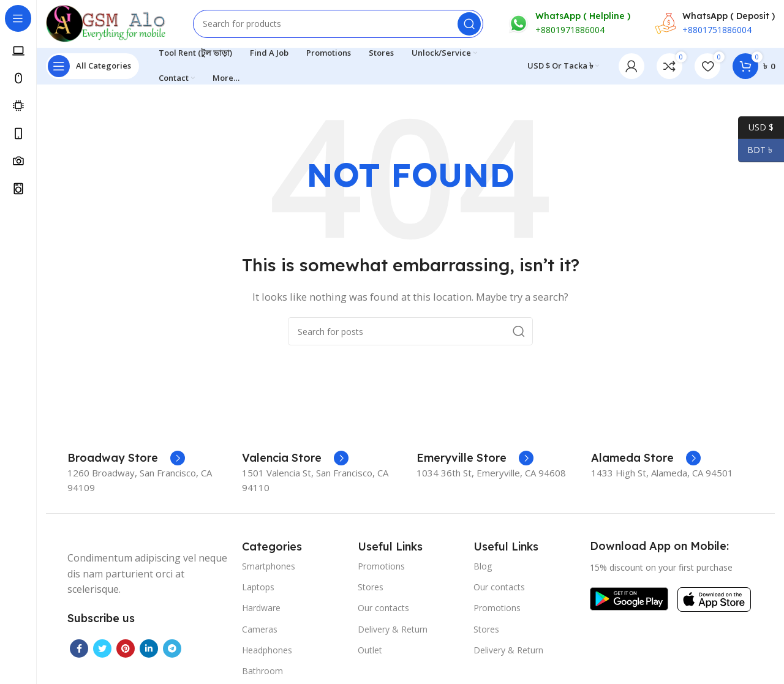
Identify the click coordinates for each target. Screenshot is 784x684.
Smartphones (269, 567)
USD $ (756, 128)
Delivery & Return (393, 630)
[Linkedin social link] (149, 650)
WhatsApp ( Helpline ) (583, 17)
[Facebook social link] (79, 650)
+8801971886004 (570, 31)
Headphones (267, 651)
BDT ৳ (756, 150)
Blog (483, 567)
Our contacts (383, 610)
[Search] (338, 24)
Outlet (370, 651)
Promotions (381, 567)
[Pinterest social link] (126, 650)
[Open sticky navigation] (92, 67)
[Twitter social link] (102, 650)
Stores (371, 588)
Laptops (258, 588)
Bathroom (262, 672)
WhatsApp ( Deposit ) (729, 17)
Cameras (260, 630)
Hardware (261, 610)
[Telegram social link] (172, 650)
